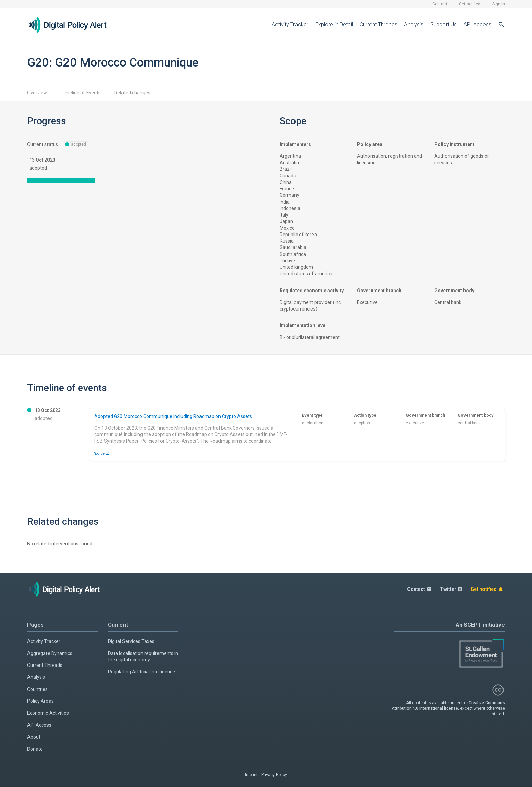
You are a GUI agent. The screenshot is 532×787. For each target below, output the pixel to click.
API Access (477, 25)
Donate (35, 749)
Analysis (414, 25)
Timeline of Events (81, 93)
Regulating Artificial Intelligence (141, 672)
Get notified (470, 4)
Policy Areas (40, 701)
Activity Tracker (290, 25)
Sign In (499, 4)
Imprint (251, 775)
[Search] (501, 25)
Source (102, 453)
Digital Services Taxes (131, 641)
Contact (440, 4)
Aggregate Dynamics (50, 653)
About (34, 737)
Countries (37, 689)
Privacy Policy (274, 775)
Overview (37, 93)
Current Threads (378, 25)
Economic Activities (48, 713)
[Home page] (73, 25)
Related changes (132, 93)
